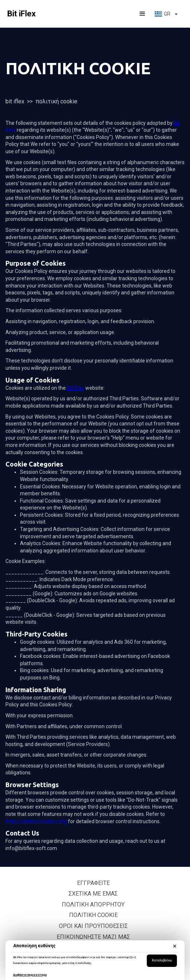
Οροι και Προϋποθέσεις (93, 926)
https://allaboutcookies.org (36, 821)
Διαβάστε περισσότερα (30, 975)
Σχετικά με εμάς (93, 894)
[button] (142, 14)
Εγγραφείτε (93, 883)
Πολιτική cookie (93, 915)
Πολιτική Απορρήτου (93, 904)
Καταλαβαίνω (162, 960)
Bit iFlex (15, 101)
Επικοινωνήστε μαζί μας (93, 937)
